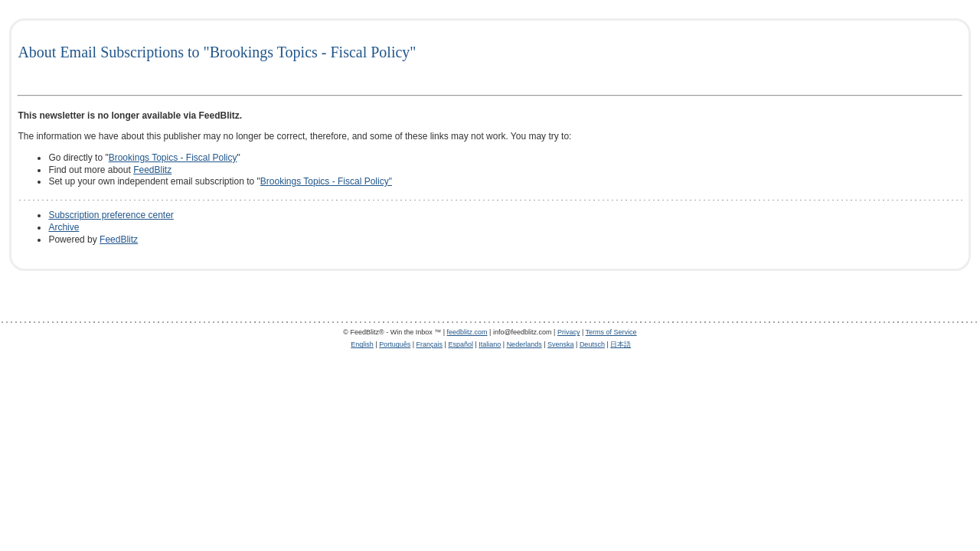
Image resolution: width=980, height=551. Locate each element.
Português (395, 344)
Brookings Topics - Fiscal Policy (173, 158)
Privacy (569, 332)
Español (461, 344)
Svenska (561, 344)
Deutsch (592, 344)
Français (430, 344)
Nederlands (524, 344)
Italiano (490, 344)
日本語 (621, 344)
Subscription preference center (111, 215)
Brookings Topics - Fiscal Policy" (326, 181)
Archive (64, 227)
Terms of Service (611, 332)
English (362, 344)
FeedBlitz (152, 170)
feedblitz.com (467, 332)
